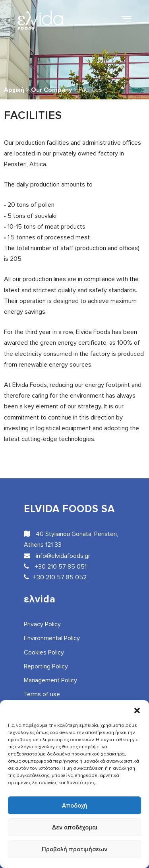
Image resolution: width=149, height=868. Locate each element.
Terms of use (42, 694)
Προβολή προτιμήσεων (74, 849)
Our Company (51, 90)
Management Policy (50, 680)
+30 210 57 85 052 (55, 577)
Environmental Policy (52, 638)
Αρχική (14, 90)
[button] (137, 710)
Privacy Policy (42, 624)
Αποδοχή (75, 806)
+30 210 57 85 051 (55, 567)
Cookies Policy (44, 652)
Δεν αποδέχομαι (75, 827)
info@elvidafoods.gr (57, 556)
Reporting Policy (46, 666)
